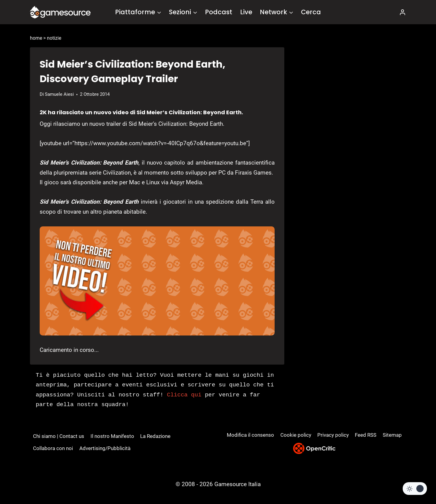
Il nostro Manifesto (112, 436)
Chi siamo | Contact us (59, 436)
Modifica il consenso (250, 435)
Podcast (219, 12)
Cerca (311, 12)
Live (246, 12)
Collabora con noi (53, 448)
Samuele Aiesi (59, 94)
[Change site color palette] (415, 489)
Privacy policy (333, 435)
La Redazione (155, 436)
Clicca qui (184, 395)
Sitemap (392, 435)
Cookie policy (296, 435)
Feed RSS (366, 435)
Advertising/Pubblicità (105, 448)
